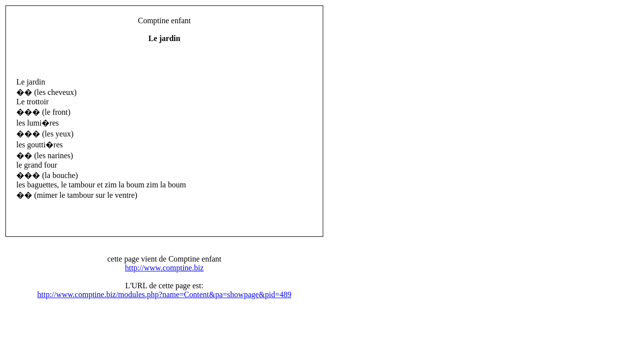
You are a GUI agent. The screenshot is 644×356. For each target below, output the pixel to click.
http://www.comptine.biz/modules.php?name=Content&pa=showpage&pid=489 (164, 294)
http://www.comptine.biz (165, 268)
